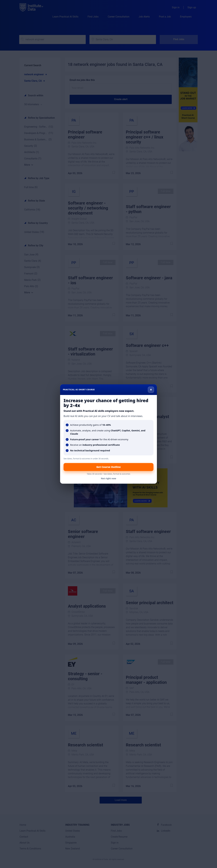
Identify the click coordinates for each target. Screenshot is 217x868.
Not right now (108, 478)
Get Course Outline (108, 467)
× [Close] (151, 390)
